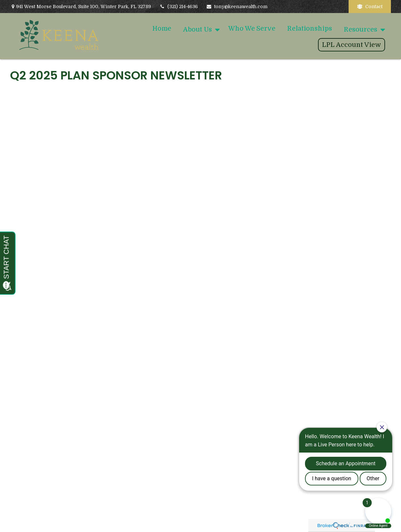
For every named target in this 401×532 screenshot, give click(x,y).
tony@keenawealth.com (237, 7)
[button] (162, 28)
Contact (370, 7)
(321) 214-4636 (179, 7)
